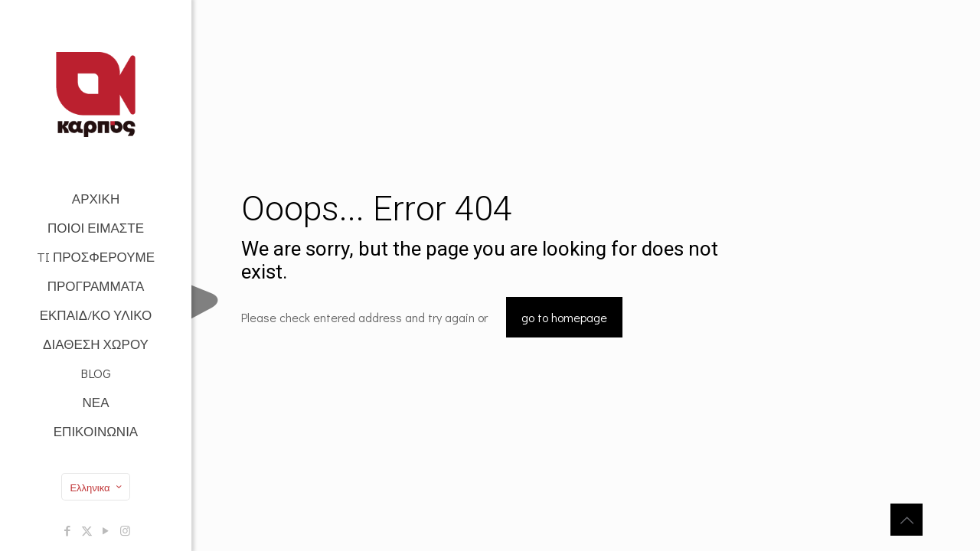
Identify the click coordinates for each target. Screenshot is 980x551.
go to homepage (564, 317)
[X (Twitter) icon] (87, 530)
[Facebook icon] (68, 530)
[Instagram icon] (125, 530)
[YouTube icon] (106, 530)
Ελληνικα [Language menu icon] (97, 487)
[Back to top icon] (906, 520)
